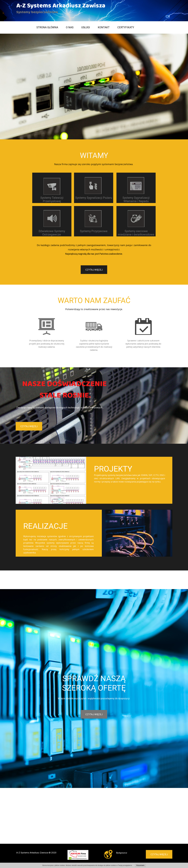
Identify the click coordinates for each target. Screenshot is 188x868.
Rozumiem (140, 865)
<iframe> (94, 786)
